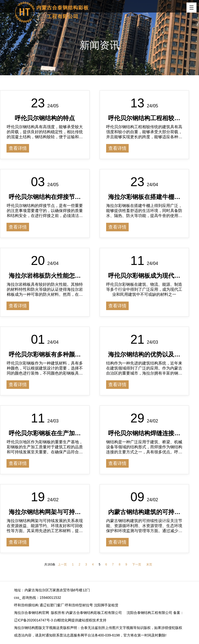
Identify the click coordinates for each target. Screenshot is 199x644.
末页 (149, 564)
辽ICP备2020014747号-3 (34, 620)
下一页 (137, 564)
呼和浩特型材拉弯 (79, 605)
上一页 (62, 564)
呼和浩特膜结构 (26, 605)
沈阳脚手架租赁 (106, 605)
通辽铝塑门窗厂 (52, 605)
